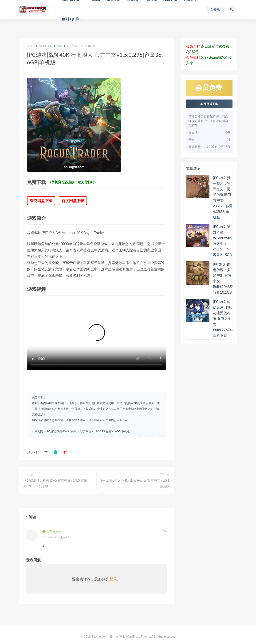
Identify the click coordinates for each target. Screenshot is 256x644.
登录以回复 (165, 531)
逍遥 (30, 46)
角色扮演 (70, 46)
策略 (58, 46)
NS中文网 (115, 636)
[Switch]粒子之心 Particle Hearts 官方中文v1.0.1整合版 (134, 483)
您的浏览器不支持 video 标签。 (96, 335)
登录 (113, 579)
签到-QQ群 (70, 19)
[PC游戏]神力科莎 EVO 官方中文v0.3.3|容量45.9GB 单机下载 (55, 483)
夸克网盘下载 (41, 201)
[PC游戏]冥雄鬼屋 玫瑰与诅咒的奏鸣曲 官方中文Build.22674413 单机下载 (226, 318)
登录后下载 (209, 104)
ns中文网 (38, 431)
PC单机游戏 (44, 46)
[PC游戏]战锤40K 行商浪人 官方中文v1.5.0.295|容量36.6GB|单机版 (88, 431)
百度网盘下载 (73, 201)
